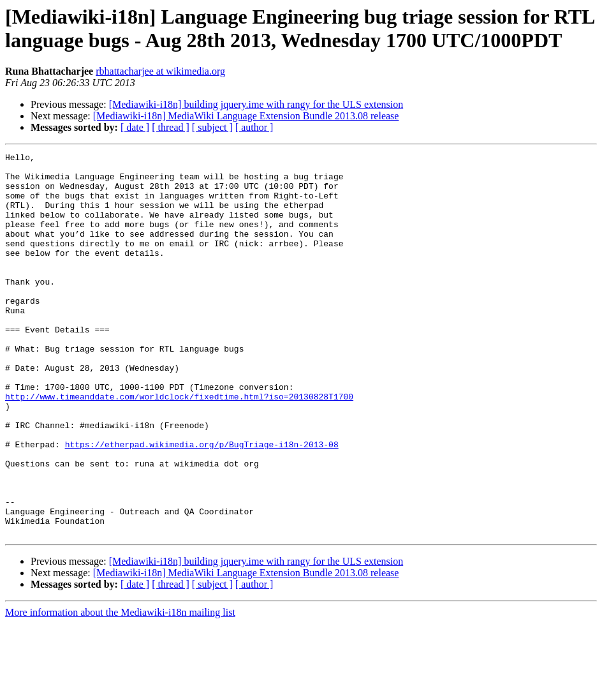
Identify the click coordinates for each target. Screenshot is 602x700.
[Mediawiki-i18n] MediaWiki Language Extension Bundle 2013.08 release (246, 116)
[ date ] (135, 127)
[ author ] (254, 127)
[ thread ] (171, 127)
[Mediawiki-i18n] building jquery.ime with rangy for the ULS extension (256, 104)
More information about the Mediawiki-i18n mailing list (120, 689)
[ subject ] (212, 127)
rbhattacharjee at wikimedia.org (160, 71)
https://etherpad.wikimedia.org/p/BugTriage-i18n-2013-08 (202, 503)
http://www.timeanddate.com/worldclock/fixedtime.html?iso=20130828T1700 (179, 446)
